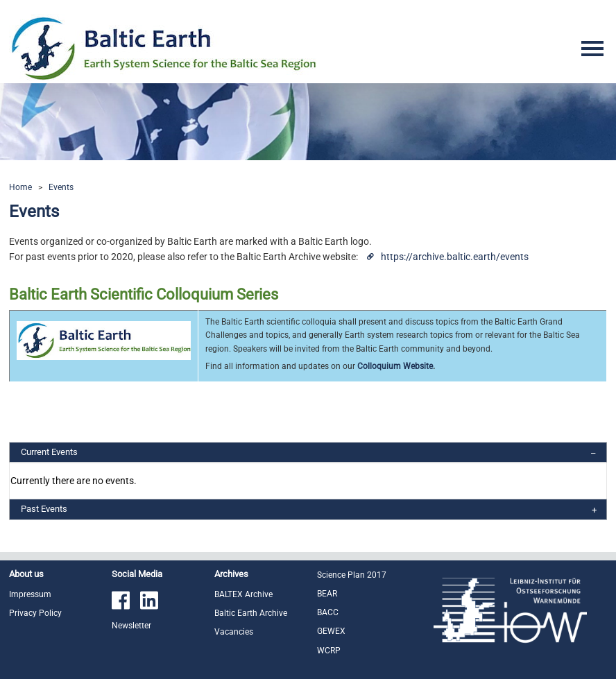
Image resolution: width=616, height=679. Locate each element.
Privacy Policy (35, 613)
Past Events (44, 509)
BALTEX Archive (243, 594)
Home (20, 187)
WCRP (329, 651)
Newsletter (131, 626)
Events (61, 187)
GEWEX (331, 631)
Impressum (30, 594)
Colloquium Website (395, 366)
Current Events (49, 452)
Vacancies (234, 632)
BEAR (327, 594)
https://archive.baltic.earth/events (455, 257)
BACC (328, 612)
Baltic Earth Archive (251, 613)
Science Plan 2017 (352, 575)
